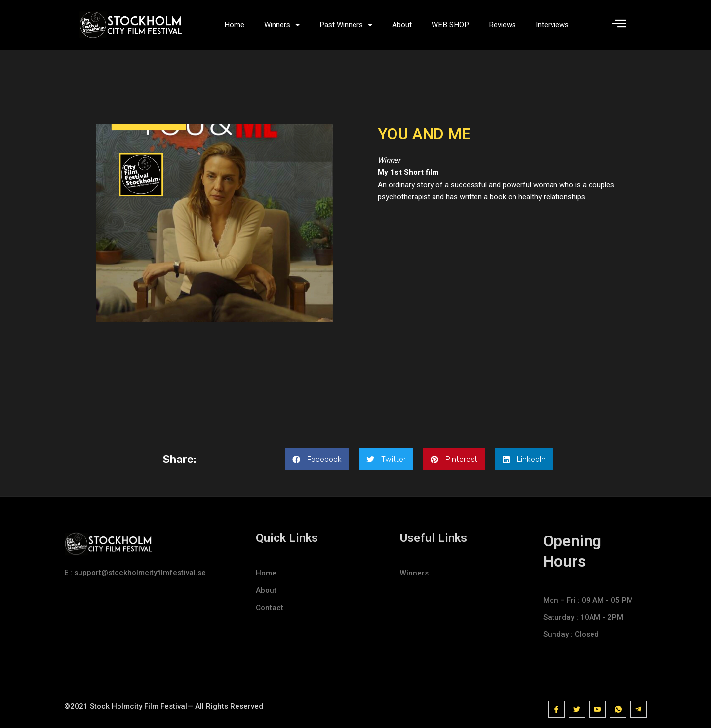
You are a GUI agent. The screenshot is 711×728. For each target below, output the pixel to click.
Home (234, 25)
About (402, 25)
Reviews (502, 25)
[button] (317, 459)
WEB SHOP (450, 25)
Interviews (552, 25)
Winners (282, 25)
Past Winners (346, 25)
